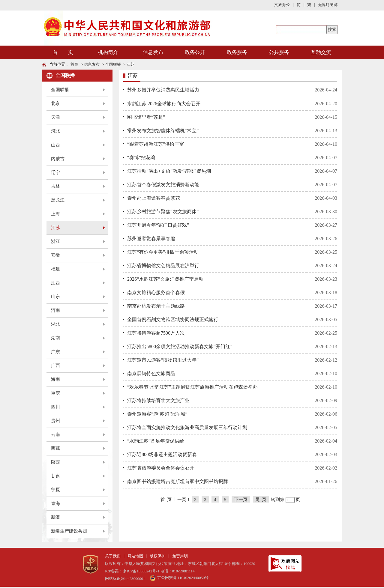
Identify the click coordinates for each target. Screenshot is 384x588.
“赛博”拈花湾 (141, 158)
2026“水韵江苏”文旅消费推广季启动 (165, 279)
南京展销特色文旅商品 (151, 373)
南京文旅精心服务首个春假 (156, 293)
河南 (55, 310)
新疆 (55, 517)
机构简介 (108, 52)
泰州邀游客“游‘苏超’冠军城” (157, 414)
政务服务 (237, 52)
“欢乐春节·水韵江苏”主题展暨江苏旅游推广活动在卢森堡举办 (192, 387)
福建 (55, 269)
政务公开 (195, 52)
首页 (74, 64)
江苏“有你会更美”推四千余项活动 (163, 252)
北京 (55, 103)
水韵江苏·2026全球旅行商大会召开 (164, 104)
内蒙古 (58, 159)
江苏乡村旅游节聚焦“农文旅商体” (163, 212)
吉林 (55, 186)
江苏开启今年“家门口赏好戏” (158, 225)
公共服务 (279, 52)
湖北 (55, 324)
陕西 (55, 462)
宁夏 (55, 490)
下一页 (241, 500)
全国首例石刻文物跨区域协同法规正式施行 (173, 319)
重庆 (55, 393)
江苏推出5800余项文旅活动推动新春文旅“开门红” (180, 346)
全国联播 (113, 64)
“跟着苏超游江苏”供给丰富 (156, 144)
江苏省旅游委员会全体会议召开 (161, 468)
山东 (55, 297)
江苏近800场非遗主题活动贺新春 (162, 454)
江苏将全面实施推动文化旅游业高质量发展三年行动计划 (187, 427)
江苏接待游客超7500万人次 (156, 333)
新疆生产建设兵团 (69, 531)
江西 (55, 283)
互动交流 (321, 52)
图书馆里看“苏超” (146, 117)
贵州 (55, 421)
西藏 (55, 448)
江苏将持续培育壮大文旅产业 (158, 400)
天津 (55, 117)
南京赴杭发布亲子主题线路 (156, 306)
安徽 (55, 255)
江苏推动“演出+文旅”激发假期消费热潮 (169, 171)
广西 (55, 366)
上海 (55, 214)
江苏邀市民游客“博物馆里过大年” (163, 360)
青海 (55, 503)
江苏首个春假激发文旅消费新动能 (163, 185)
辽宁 (55, 172)
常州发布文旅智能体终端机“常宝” (163, 131)
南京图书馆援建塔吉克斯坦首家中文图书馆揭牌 (178, 481)
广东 (55, 352)
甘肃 (55, 476)
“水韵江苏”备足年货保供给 (156, 441)
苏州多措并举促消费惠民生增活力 (163, 90)
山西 (55, 145)
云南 (55, 434)
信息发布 (153, 52)
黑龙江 (58, 200)
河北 (55, 131)
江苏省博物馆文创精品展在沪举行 (163, 266)
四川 (55, 407)
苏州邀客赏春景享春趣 (151, 239)
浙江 (55, 241)
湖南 (55, 338)
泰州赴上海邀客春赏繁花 (154, 198)
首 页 (63, 52)
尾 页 (261, 500)
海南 (55, 379)
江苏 (130, 64)
